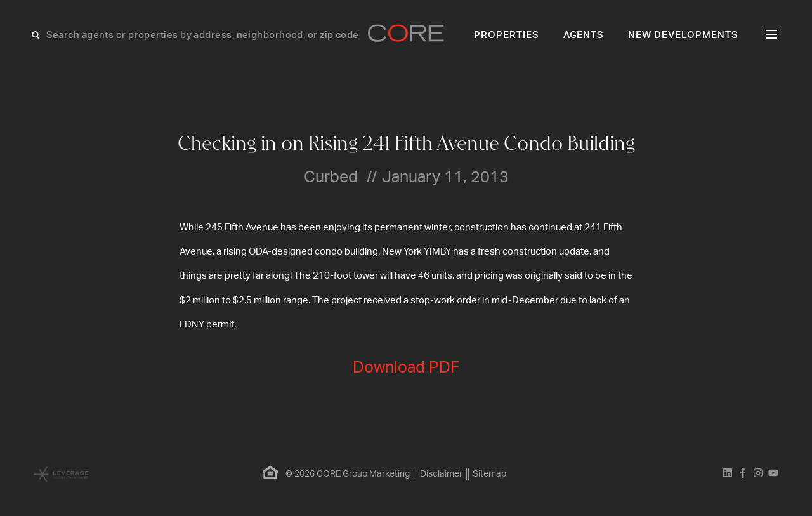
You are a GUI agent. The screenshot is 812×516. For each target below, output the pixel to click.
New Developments (683, 35)
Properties (507, 35)
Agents (584, 35)
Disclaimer (441, 474)
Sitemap (489, 474)
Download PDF (406, 368)
